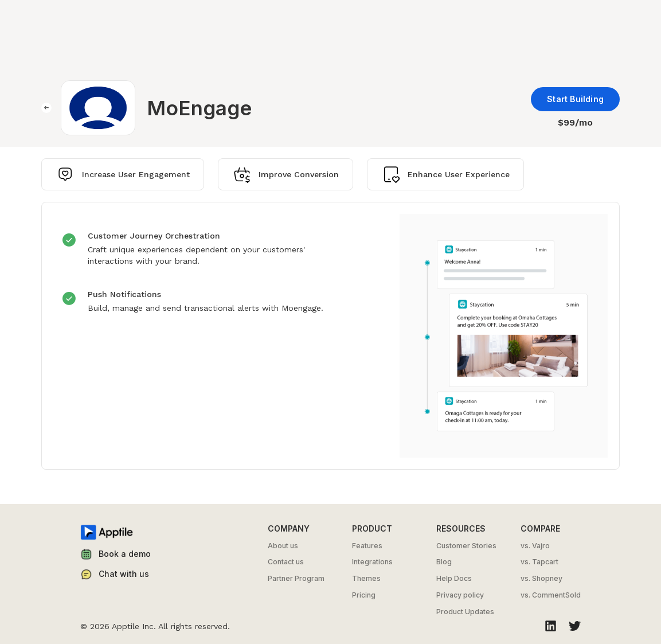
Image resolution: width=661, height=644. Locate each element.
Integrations (372, 562)
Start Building (575, 99)
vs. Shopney (541, 579)
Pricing (364, 595)
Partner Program (296, 579)
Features (367, 546)
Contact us (286, 562)
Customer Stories (466, 546)
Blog (444, 562)
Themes (366, 579)
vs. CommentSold (551, 595)
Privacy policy (460, 595)
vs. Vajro (535, 546)
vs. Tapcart (539, 562)
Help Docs (454, 579)
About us (283, 546)
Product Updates (465, 612)
